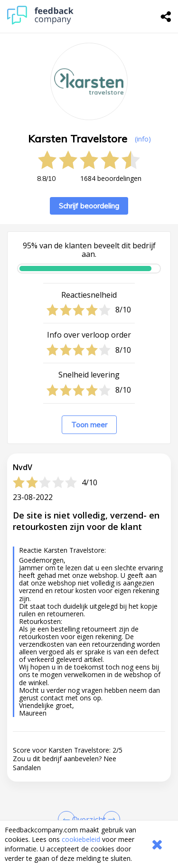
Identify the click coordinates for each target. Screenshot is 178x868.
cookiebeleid (81, 839)
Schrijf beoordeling (89, 206)
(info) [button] (143, 139)
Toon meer (89, 425)
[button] (89, 726)
